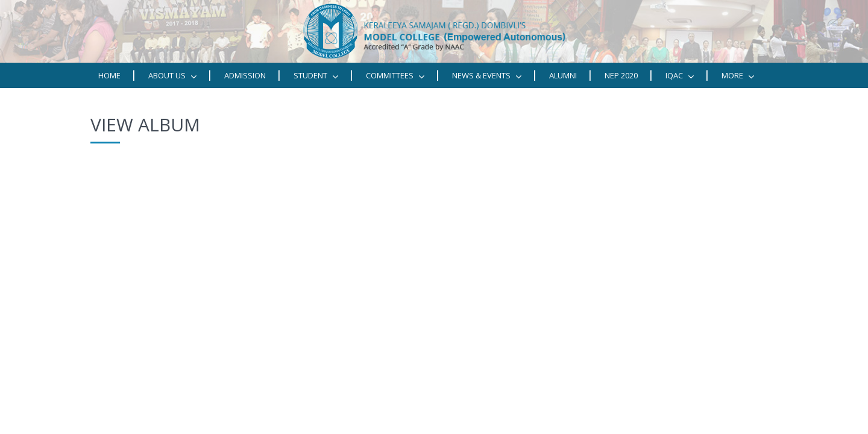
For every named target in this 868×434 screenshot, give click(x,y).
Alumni (563, 75)
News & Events (487, 76)
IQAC (680, 76)
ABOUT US (172, 76)
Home (109, 75)
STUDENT (316, 76)
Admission (245, 75)
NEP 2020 (621, 75)
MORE (738, 76)
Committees (395, 76)
